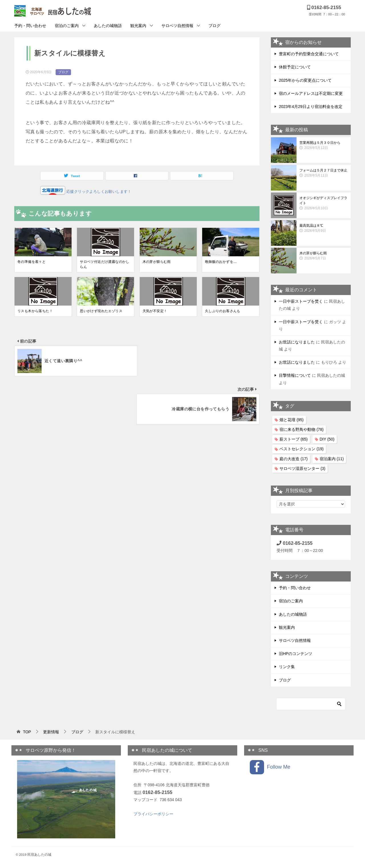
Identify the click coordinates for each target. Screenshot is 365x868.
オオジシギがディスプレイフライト (324, 203)
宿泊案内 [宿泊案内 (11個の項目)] (332, 459)
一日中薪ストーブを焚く (301, 301)
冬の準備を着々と (32, 262)
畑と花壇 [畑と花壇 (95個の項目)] (292, 420)
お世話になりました (297, 342)
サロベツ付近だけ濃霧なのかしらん (105, 264)
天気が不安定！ (155, 311)
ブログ (214, 26)
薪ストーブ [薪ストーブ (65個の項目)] (294, 439)
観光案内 (138, 26)
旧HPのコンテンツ (296, 654)
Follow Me (270, 767)
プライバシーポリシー (153, 814)
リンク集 (287, 667)
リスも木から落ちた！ (35, 311)
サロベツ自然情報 (177, 26)
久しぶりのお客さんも (223, 311)
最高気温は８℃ (324, 228)
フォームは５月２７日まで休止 (324, 173)
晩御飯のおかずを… (221, 262)
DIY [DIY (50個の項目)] (327, 439)
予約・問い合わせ (30, 26)
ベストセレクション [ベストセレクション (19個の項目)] (302, 449)
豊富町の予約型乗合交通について (309, 54)
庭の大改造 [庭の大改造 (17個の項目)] (294, 459)
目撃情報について (295, 375)
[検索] (311, 704)
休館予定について (295, 67)
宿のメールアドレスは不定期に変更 (311, 93)
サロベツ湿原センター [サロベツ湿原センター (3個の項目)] (302, 468)
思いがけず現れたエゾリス (101, 311)
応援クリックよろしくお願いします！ (98, 192)
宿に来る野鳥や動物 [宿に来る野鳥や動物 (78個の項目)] (302, 429)
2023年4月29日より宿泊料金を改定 (311, 107)
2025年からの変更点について (305, 80)
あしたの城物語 (108, 26)
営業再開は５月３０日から (324, 146)
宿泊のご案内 (67, 26)
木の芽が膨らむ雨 (157, 262)
